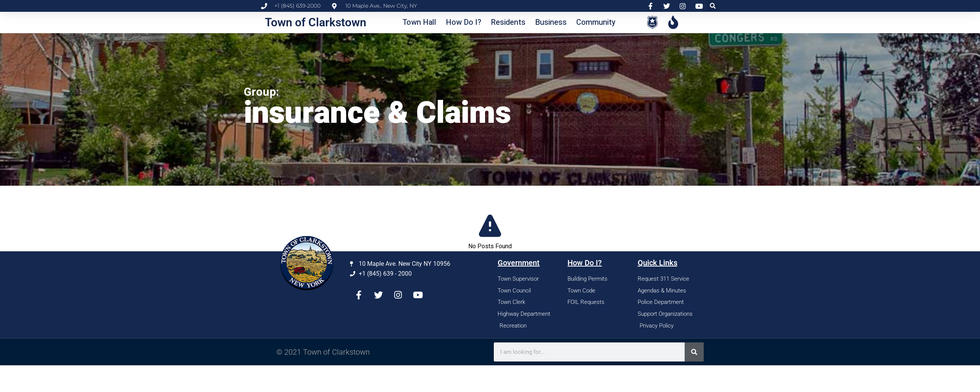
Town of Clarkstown (316, 22)
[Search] (694, 352)
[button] (713, 6)
